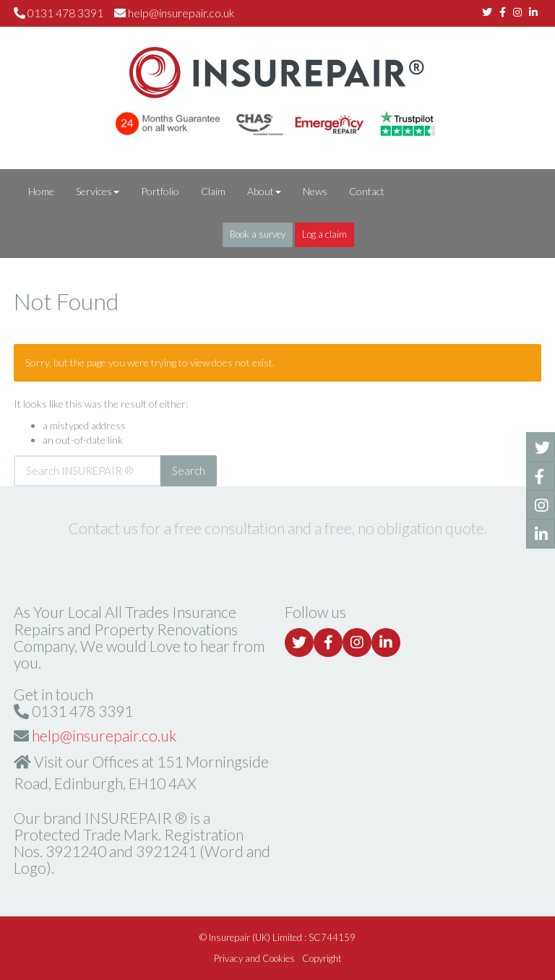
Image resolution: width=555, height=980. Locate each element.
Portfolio (160, 191)
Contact (367, 191)
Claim (213, 191)
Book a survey (258, 234)
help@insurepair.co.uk (181, 13)
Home (41, 191)
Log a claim (324, 234)
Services (98, 191)
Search (189, 470)
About (264, 191)
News (315, 191)
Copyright (322, 958)
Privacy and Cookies (254, 958)
